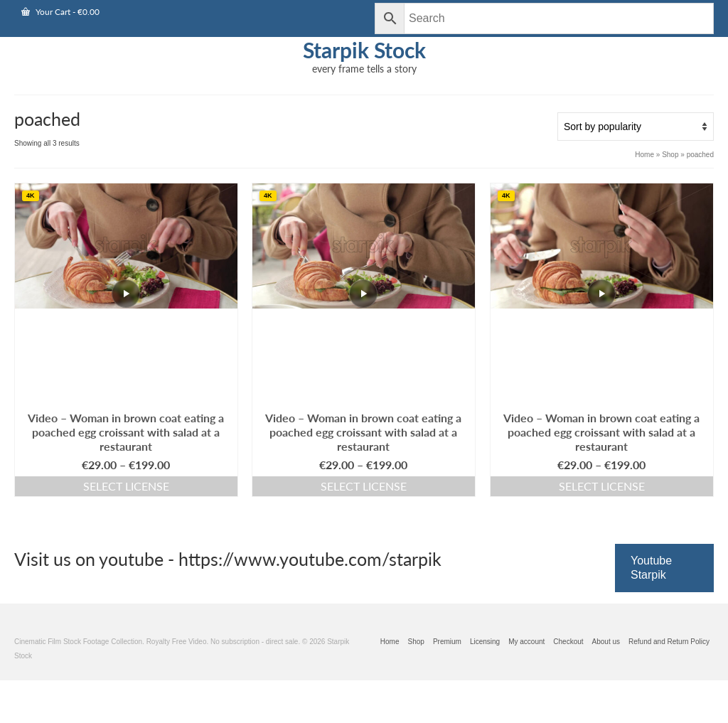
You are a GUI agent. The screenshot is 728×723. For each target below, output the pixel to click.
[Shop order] (636, 127)
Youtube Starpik (651, 568)
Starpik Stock (364, 50)
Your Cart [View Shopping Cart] (60, 12)
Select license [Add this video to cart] (126, 486)
